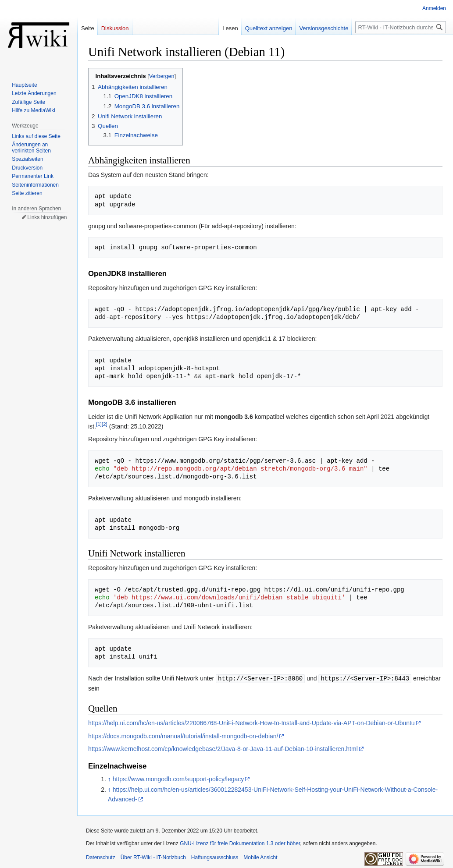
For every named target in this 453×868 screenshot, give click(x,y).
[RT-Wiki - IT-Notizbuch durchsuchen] (401, 27)
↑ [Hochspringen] (109, 779)
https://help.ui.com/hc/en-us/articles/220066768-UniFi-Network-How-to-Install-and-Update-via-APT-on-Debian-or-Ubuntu (251, 723)
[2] (105, 424)
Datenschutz (101, 857)
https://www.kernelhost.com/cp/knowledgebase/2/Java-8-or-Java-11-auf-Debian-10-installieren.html (223, 748)
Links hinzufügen (47, 217)
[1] (99, 424)
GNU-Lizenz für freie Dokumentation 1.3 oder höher (240, 843)
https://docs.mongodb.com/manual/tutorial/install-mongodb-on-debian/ (183, 736)
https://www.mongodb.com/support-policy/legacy (178, 779)
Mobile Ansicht (260, 857)
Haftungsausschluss (215, 857)
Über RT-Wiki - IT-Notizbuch (153, 857)
